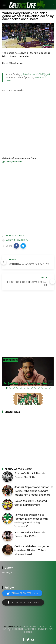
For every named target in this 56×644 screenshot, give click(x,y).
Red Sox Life (18, 629)
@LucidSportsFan (12, 162)
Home (26, 626)
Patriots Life (30, 629)
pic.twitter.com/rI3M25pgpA (36, 74)
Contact (42, 626)
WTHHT (33, 626)
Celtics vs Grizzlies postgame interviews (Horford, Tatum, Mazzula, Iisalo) (32, 550)
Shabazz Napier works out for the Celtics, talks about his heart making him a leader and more (34, 491)
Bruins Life (43, 629)
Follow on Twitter (24, 593)
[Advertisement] (28, 201)
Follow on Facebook (25, 602)
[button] (16, 246)
